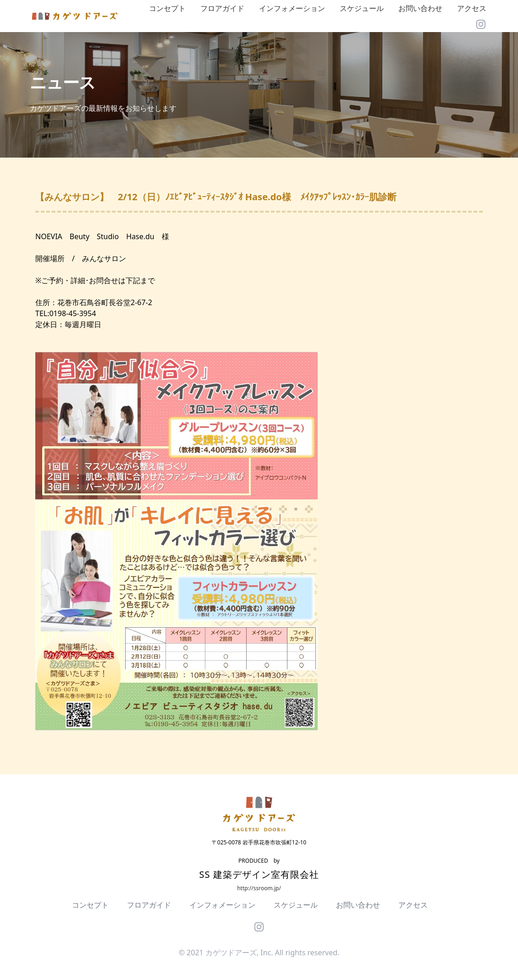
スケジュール (362, 8)
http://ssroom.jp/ (259, 888)
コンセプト (167, 8)
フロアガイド (222, 8)
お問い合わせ (420, 8)
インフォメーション (292, 8)
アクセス (472, 8)
